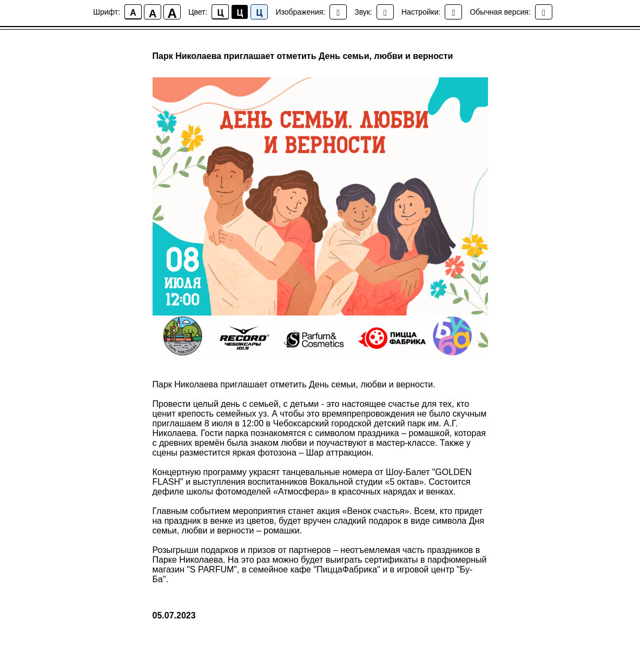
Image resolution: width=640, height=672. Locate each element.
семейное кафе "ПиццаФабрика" (315, 569)
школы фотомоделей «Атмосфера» (258, 492)
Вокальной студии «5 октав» (367, 482)
